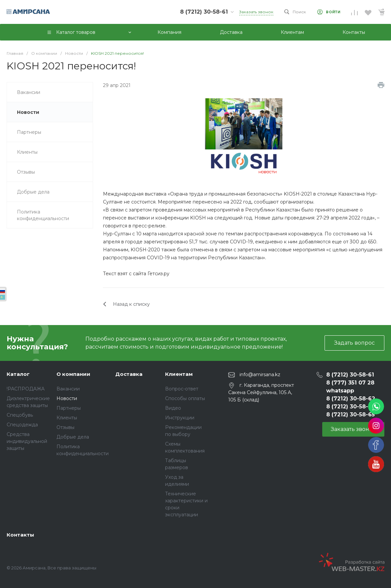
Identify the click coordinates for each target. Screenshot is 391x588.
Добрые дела (73, 437)
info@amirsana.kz (260, 375)
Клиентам (179, 374)
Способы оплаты (185, 398)
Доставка (129, 374)
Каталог (18, 374)
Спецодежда (22, 425)
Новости (67, 398)
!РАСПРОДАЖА (26, 389)
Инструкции (180, 418)
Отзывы (65, 427)
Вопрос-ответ (182, 389)
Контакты (20, 535)
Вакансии (68, 389)
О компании (73, 374)
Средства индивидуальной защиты (27, 441)
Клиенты (67, 418)
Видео (173, 408)
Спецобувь (20, 415)
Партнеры (69, 408)
